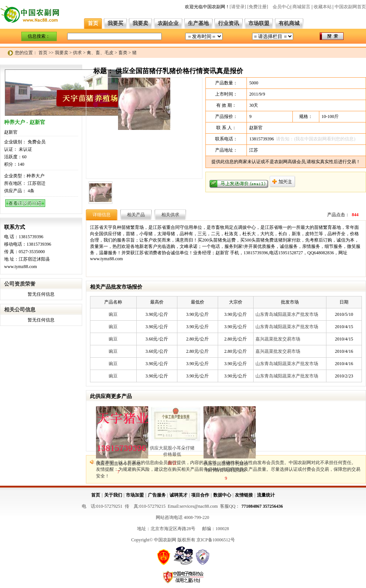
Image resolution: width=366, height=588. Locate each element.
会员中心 (282, 7)
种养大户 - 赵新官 (25, 122)
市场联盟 (259, 23)
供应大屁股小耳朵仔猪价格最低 (172, 451)
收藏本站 (323, 7)
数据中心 (222, 495)
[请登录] (238, 7)
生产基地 (198, 23)
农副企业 (168, 23)
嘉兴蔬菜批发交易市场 (278, 339)
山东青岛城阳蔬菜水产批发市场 (287, 314)
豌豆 (113, 314)
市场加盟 (135, 495)
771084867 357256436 (262, 506)
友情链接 (244, 495)
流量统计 (266, 495)
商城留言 (301, 7)
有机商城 (289, 23)
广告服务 (157, 495)
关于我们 (113, 495)
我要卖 (140, 23)
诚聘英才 (179, 495)
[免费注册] (258, 7)
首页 (93, 23)
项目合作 (200, 495)
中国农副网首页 (350, 7)
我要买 (115, 23)
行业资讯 (229, 23)
